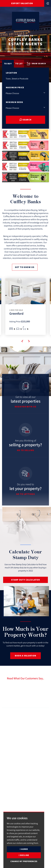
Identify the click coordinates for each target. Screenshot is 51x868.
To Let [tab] (19, 64)
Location (11, 73)
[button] (22, 341)
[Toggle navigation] (48, 3)
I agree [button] (24, 849)
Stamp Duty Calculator (26, 580)
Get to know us (25, 267)
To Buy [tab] (8, 64)
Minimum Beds (14, 102)
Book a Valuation (26, 656)
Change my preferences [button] (24, 861)
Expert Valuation (22, 3)
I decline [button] (24, 855)
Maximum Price (15, 87)
